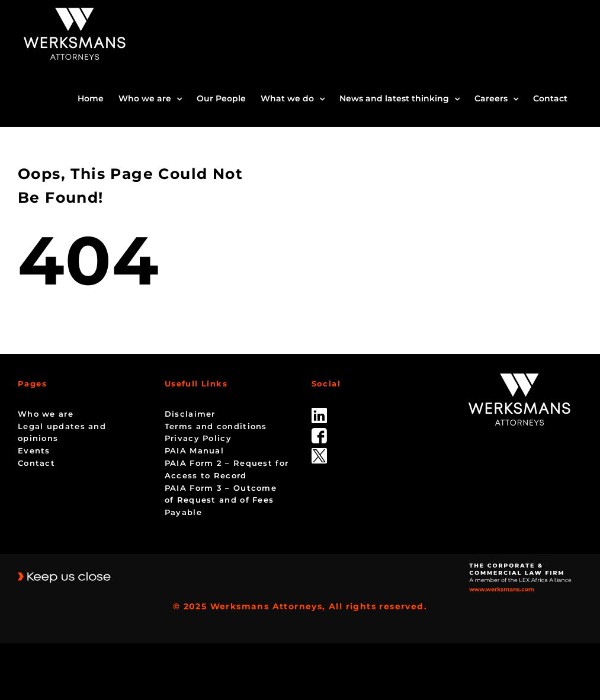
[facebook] (319, 432)
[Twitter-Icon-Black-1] (319, 452)
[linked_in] (319, 412)
